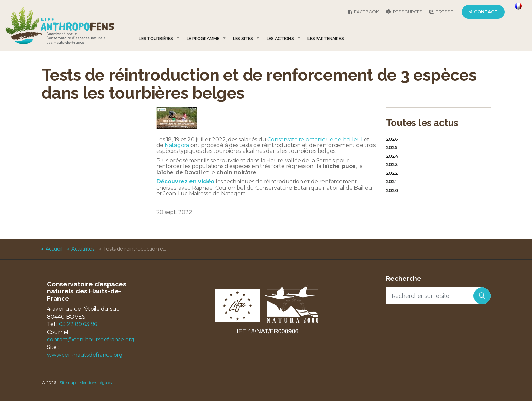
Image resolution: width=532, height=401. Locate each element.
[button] (482, 296)
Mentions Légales (95, 382)
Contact (483, 12)
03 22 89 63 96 (78, 324)
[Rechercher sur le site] (438, 296)
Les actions (280, 39)
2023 (392, 165)
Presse (441, 12)
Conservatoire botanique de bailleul (315, 139)
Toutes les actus (422, 123)
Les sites (243, 39)
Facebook (364, 12)
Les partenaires (326, 39)
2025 (392, 148)
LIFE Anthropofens (60, 25)
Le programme (203, 39)
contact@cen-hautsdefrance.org (91, 340)
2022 (392, 173)
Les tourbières (156, 39)
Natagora (177, 145)
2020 (392, 190)
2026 (392, 139)
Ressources (404, 12)
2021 (391, 182)
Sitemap (68, 382)
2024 (392, 156)
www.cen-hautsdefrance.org (85, 355)
